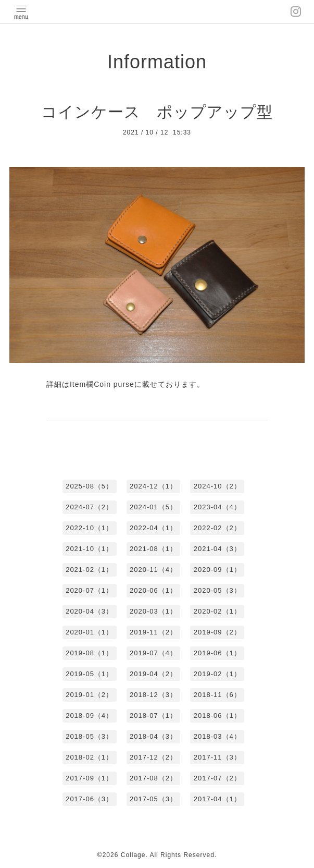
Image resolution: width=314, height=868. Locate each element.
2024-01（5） (153, 507)
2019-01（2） (89, 695)
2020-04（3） (89, 611)
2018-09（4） (89, 716)
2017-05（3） (153, 799)
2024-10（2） (217, 486)
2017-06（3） (89, 799)
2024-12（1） (153, 486)
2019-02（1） (217, 674)
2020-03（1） (153, 611)
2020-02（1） (217, 611)
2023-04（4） (217, 507)
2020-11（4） (153, 570)
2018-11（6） (217, 695)
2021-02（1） (89, 570)
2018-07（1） (153, 716)
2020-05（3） (217, 590)
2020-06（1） (153, 590)
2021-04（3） (217, 549)
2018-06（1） (217, 716)
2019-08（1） (89, 653)
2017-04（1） (217, 799)
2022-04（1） (153, 528)
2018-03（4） (217, 736)
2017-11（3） (217, 757)
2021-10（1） (89, 549)
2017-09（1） (89, 778)
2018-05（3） (89, 736)
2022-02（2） (217, 528)
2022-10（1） (89, 528)
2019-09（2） (217, 632)
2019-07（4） (153, 653)
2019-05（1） (89, 674)
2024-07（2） (89, 507)
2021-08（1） (153, 549)
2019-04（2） (153, 674)
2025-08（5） (89, 486)
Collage (133, 855)
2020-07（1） (89, 590)
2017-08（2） (153, 778)
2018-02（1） (89, 757)
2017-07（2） (217, 778)
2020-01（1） (89, 632)
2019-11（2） (153, 632)
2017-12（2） (153, 757)
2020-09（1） (217, 570)
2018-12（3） (153, 695)
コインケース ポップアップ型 (157, 112)
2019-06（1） (217, 653)
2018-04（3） (153, 736)
